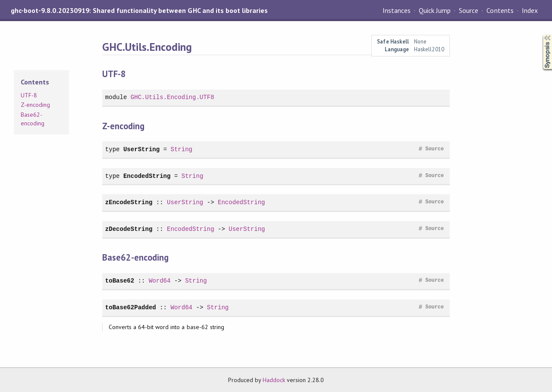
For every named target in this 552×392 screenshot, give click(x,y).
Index (530, 10)
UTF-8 (29, 95)
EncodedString (147, 176)
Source (469, 10)
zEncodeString (129, 202)
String (181, 149)
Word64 (160, 281)
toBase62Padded (131, 307)
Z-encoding (35, 105)
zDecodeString (129, 229)
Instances (397, 10)
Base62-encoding (33, 119)
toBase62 (120, 281)
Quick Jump (435, 10)
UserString (141, 149)
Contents (500, 10)
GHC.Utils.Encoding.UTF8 (172, 97)
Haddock (274, 380)
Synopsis (540, 35)
